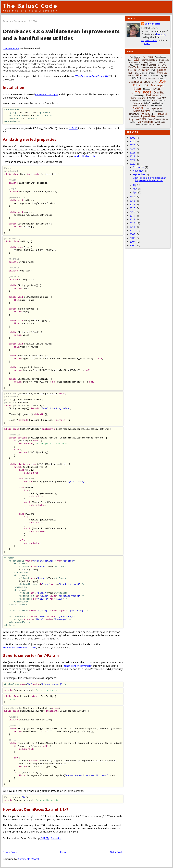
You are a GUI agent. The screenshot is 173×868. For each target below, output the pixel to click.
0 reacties (56, 838)
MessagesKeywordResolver (20, 647)
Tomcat (145, 114)
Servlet (138, 108)
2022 (132, 156)
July (134, 185)
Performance (154, 95)
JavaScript (136, 82)
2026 (132, 141)
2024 (132, 149)
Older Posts (117, 852)
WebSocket (160, 122)
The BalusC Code (30, 6)
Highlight (164, 76)
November (139, 171)
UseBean (161, 117)
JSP (146, 85)
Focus (147, 76)
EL (136, 73)
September (139, 174)
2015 (132, 212)
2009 (132, 234)
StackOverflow (142, 111)
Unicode (135, 117)
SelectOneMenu (140, 105)
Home (64, 852)
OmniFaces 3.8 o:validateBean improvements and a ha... (149, 179)
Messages (147, 89)
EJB (131, 73)
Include (160, 78)
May (135, 189)
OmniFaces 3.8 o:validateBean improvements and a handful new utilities (61, 35)
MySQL (157, 89)
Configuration (148, 63)
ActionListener (135, 57)
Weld (138, 125)
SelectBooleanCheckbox (153, 103)
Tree (154, 114)
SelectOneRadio (157, 106)
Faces (131, 76)
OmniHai (159, 93)
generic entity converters (77, 666)
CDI (136, 60)
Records (162, 101)
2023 (132, 153)
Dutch (146, 70)
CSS (131, 65)
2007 (132, 242)
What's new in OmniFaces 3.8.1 (92, 76)
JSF (163, 81)
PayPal (147, 44)
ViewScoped (145, 122)
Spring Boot (157, 109)
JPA (154, 82)
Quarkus (146, 101)
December (138, 167)
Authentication (160, 57)
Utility (130, 119)
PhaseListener (137, 98)
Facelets (162, 73)
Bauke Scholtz (152, 24)
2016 (132, 208)
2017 (132, 204)
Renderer (137, 103)
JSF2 (136, 85)
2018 (132, 201)
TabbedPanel (158, 111)
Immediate (151, 78)
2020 (132, 164)
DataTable (134, 67)
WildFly (156, 125)
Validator (141, 119)
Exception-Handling (147, 73)
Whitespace (146, 125)
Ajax (150, 57)
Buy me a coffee (149, 40)
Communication (149, 60)
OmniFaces (141, 92)
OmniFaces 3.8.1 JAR (47, 94)
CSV (137, 65)
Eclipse (162, 70)
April (135, 192)
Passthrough (139, 96)
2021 (132, 160)
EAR (153, 70)
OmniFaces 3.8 (11, 48)
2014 (132, 216)
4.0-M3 (73, 128)
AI (144, 57)
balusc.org (161, 34)
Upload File (148, 116)
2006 (132, 245)
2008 (132, 238)
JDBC (147, 82)
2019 (132, 197)
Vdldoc (133, 122)
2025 (132, 145)
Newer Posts (10, 852)
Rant (154, 100)
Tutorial (162, 114)
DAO (164, 65)
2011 (132, 227)
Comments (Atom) (28, 859)
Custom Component (150, 65)
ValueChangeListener (158, 119)
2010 (132, 230)
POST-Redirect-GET (157, 98)
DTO (137, 70)
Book (129, 60)
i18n (142, 78)
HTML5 (135, 78)
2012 (132, 223)
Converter (161, 63)
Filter (139, 75)
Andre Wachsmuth (85, 156)
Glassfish (155, 76)
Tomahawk (134, 114)
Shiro (147, 109)
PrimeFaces (135, 101)
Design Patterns (149, 67)
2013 (132, 219)
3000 (132, 138)
